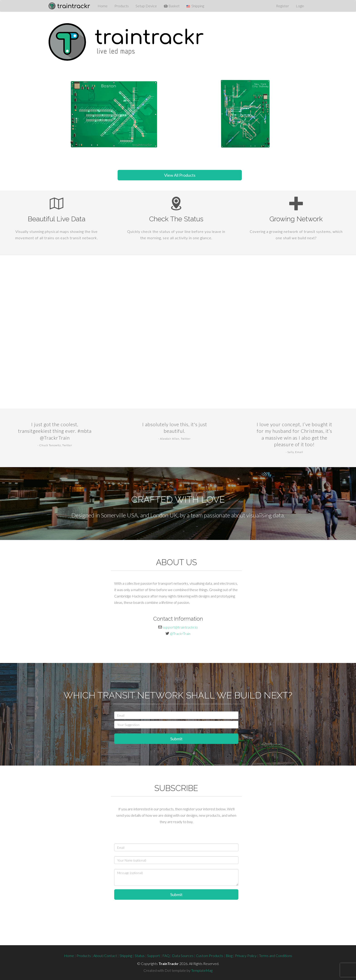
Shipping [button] (195, 6)
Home (103, 6)
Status (140, 956)
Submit (176, 739)
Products (122, 6)
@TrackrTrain (180, 634)
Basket (172, 6)
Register (283, 6)
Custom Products (210, 956)
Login (300, 6)
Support (153, 956)
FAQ (166, 956)
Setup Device (146, 6)
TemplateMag (202, 970)
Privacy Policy (246, 956)
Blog (229, 956)
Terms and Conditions (276, 956)
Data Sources (183, 956)
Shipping (126, 956)
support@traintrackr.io (180, 627)
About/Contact (105, 956)
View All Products (180, 175)
